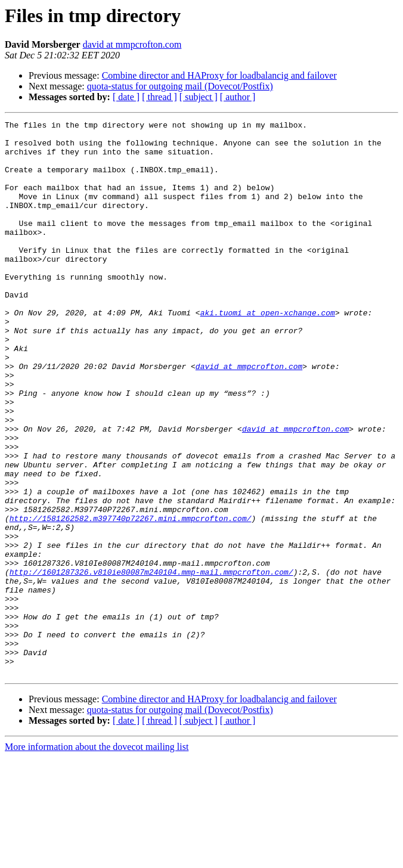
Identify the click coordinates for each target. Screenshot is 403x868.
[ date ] (126, 97)
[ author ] (238, 97)
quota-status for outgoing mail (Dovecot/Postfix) (180, 86)
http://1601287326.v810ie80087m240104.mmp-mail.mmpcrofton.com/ (151, 663)
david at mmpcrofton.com (132, 44)
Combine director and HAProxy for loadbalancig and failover (219, 75)
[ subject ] (199, 97)
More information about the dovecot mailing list (97, 858)
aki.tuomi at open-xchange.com (268, 352)
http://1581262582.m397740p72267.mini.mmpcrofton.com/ (131, 599)
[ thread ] (159, 97)
